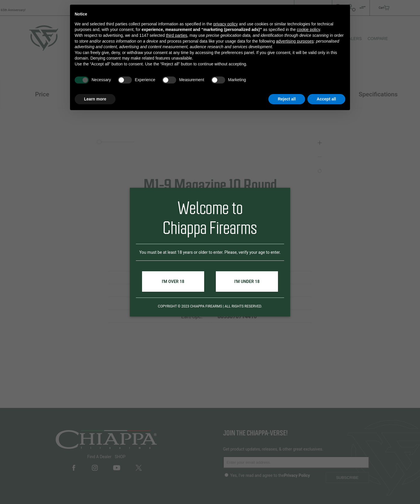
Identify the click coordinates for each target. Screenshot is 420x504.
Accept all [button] (326, 99)
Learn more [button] (95, 99)
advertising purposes (295, 41)
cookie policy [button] (308, 29)
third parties (177, 35)
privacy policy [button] (225, 24)
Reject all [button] (287, 99)
